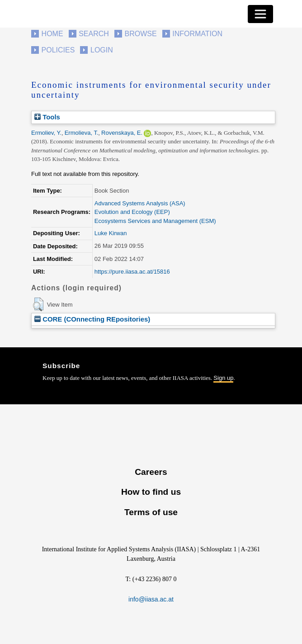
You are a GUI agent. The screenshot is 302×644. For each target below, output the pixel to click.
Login (102, 50)
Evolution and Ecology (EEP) (132, 212)
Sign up (223, 378)
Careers (151, 472)
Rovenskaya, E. (122, 133)
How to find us (151, 492)
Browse (140, 34)
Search (94, 34)
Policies (58, 50)
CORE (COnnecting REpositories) (92, 319)
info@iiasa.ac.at (151, 599)
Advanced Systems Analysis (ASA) (140, 203)
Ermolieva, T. (82, 133)
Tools (47, 117)
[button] (38, 304)
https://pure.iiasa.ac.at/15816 (132, 272)
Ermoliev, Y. (46, 133)
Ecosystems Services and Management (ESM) (155, 221)
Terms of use (151, 512)
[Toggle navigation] (260, 14)
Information (197, 34)
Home (52, 34)
